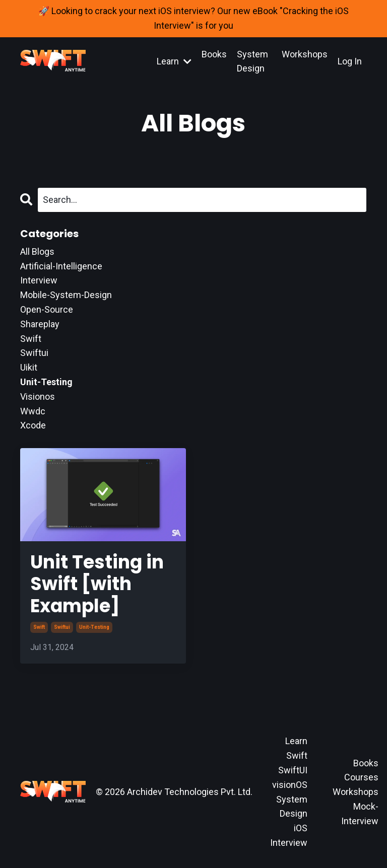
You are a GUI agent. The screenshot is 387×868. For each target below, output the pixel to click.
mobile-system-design (66, 295)
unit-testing (94, 627)
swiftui (62, 627)
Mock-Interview (360, 814)
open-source (47, 309)
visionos (38, 396)
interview (39, 280)
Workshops (305, 54)
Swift (297, 755)
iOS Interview (289, 835)
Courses (361, 777)
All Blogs (37, 251)
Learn (174, 61)
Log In (350, 61)
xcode (33, 425)
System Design (252, 61)
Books (214, 54)
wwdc (33, 411)
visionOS (290, 785)
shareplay (40, 324)
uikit (29, 367)
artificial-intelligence (61, 266)
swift (39, 627)
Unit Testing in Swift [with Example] (97, 584)
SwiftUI (293, 770)
